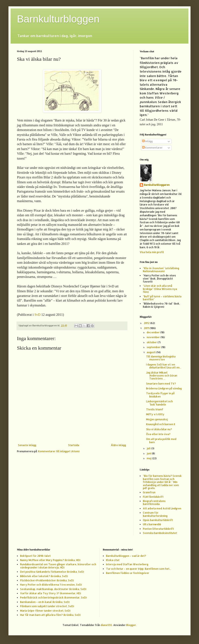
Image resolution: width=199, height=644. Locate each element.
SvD (37, 315)
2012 (147, 323)
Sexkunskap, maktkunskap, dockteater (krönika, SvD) (53, 589)
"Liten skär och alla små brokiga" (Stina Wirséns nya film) (160, 289)
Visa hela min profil (152, 252)
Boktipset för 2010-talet (35, 556)
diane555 (106, 625)
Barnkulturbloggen (58, 19)
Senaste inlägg (27, 445)
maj (149, 458)
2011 (147, 328)
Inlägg (147, 141)
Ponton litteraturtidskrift (158, 529)
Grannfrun (149, 492)
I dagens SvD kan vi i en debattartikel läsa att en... (164, 366)
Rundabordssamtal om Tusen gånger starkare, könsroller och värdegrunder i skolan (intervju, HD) (58, 566)
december (153, 332)
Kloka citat (113, 560)
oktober (152, 342)
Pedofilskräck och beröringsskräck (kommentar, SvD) (53, 598)
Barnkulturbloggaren (157, 185)
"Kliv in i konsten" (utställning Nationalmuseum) (161, 270)
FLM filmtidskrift (153, 497)
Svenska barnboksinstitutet (160, 533)
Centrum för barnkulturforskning (155, 514)
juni (149, 453)
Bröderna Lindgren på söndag (164, 388)
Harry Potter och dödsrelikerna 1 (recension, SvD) (51, 585)
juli (149, 448)
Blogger (131, 625)
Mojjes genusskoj (157, 419)
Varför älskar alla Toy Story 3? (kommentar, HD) (51, 593)
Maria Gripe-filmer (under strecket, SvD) (45, 611)
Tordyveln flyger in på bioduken (160, 395)
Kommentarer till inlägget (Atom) (59, 451)
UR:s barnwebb (152, 524)
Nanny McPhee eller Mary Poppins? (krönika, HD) (50, 560)
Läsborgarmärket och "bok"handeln (159, 403)
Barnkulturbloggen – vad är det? (126, 556)
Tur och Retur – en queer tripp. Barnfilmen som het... (139, 569)
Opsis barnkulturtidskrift (158, 520)
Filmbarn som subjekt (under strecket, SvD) (47, 606)
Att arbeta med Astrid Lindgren (162, 508)
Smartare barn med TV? (161, 384)
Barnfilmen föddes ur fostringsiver (128, 573)
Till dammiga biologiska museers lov (161, 358)
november (154, 337)
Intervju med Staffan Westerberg (127, 564)
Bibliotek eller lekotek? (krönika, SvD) (44, 576)
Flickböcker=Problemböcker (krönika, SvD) (47, 580)
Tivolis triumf (155, 409)
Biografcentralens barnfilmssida (154, 503)
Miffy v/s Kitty (155, 414)
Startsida (74, 445)
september (154, 347)
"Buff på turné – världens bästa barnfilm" (162, 298)
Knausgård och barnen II (161, 424)
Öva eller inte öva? (158, 434)
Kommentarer (152, 148)
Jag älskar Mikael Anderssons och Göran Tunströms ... (162, 376)
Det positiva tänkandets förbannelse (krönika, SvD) (52, 572)
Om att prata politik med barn (161, 441)
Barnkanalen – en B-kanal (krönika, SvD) (45, 602)
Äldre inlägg (118, 445)
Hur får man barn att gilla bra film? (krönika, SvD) (50, 615)
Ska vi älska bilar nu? (159, 429)
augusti (151, 352)
